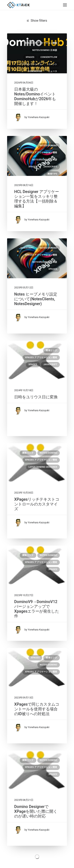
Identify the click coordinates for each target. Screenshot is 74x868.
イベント (53, 64)
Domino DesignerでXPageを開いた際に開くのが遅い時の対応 (36, 811)
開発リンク (52, 350)
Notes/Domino (49, 146)
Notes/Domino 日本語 (45, 50)
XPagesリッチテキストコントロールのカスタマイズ (37, 504)
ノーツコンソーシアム (31, 64)
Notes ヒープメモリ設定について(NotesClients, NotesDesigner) (36, 299)
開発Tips (52, 174)
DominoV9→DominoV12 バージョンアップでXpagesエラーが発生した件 (37, 609)
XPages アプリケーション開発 (41, 43)
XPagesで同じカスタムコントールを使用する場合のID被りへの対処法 (37, 709)
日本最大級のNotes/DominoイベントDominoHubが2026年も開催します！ (35, 96)
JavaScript (50, 167)
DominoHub (35, 71)
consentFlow (49, 57)
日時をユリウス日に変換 (36, 397)
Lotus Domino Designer (43, 467)
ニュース (53, 71)
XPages (30, 57)
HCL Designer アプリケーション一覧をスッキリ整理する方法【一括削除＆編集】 (37, 199)
